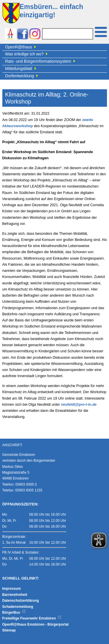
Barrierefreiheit (15, 595)
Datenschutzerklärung (21, 601)
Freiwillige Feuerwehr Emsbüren (32, 618)
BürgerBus (14, 612)
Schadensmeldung (18, 607)
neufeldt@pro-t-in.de (79, 405)
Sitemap (9, 630)
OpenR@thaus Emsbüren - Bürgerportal (35, 624)
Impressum (12, 589)
